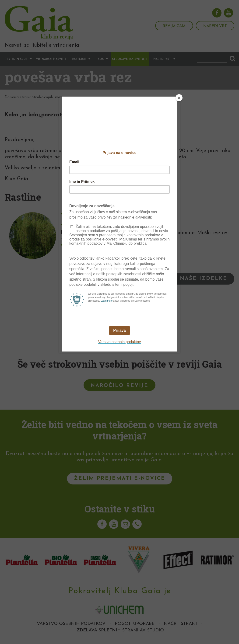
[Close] (179, 98)
